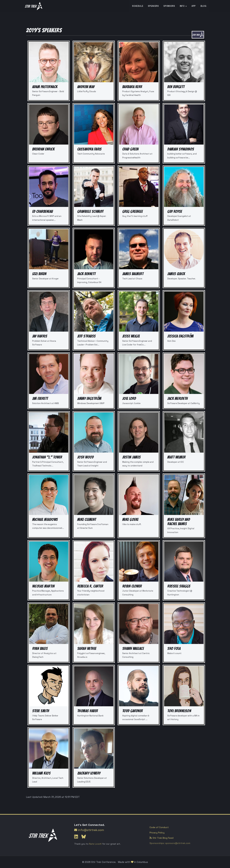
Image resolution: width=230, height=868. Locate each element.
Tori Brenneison (179, 711)
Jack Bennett (86, 274)
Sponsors (169, 6)
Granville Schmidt (90, 211)
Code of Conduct (159, 827)
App (194, 6)
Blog (203, 6)
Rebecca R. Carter (90, 586)
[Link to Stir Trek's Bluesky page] (84, 837)
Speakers (153, 6)
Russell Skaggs (179, 586)
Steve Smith (41, 711)
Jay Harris (40, 336)
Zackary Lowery (89, 773)
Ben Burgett (176, 87)
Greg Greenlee (132, 211)
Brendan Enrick (43, 149)
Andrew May (86, 87)
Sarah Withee (87, 649)
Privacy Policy (157, 833)
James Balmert (133, 274)
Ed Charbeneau (43, 211)
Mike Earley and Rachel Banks (179, 522)
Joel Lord (129, 399)
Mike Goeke (130, 520)
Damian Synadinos (181, 149)
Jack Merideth (178, 399)
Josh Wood (85, 457)
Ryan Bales (40, 649)
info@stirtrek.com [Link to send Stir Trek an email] (89, 830)
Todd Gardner (133, 711)
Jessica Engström (180, 336)
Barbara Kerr (132, 87)
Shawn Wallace (133, 649)
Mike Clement (87, 520)
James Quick (176, 274)
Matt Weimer (176, 457)
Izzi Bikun (39, 274)
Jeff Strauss (86, 336)
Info (183, 6)
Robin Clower (132, 586)
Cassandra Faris (89, 149)
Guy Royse (175, 211)
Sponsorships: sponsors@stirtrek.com (170, 843)
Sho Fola (174, 649)
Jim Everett (40, 399)
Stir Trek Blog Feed (161, 838)
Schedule (138, 6)
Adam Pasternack (45, 87)
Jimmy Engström (89, 399)
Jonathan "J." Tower (47, 457)
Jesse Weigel (131, 336)
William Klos (41, 773)
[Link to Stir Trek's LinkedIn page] (77, 837)
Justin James (132, 457)
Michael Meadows (45, 520)
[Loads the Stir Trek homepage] (34, 6)
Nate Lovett (95, 844)
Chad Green (130, 149)
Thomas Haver (88, 711)
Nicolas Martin (43, 586)
